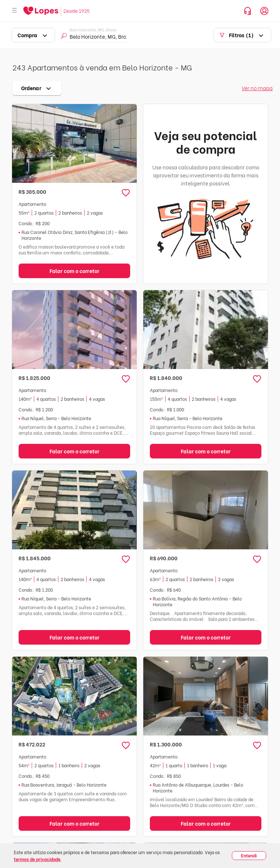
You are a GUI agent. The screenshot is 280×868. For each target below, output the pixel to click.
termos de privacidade (37, 859)
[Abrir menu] (15, 11)
